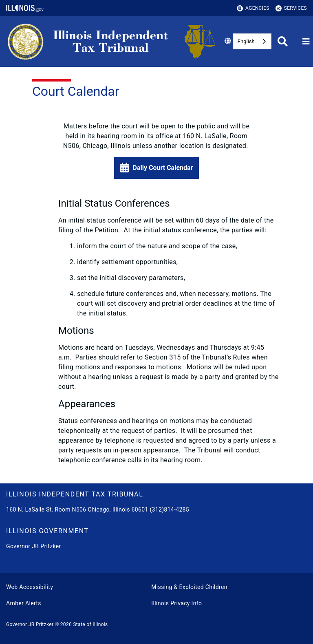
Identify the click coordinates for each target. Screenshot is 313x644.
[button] (157, 168)
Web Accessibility (30, 587)
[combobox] (252, 41)
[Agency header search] (283, 41)
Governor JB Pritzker (34, 546)
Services (291, 8)
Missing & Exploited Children (189, 587)
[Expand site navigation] (306, 42)
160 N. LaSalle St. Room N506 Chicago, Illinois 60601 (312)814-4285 (98, 509)
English (246, 41)
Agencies (253, 8)
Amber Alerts (24, 603)
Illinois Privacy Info (176, 603)
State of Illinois (90, 624)
